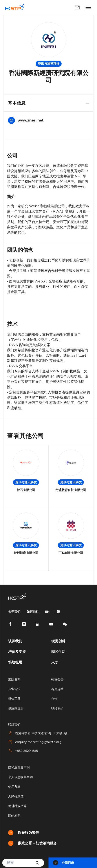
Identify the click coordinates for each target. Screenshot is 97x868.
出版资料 (14, 679)
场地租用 (15, 662)
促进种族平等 (17, 806)
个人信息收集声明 (20, 777)
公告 (54, 699)
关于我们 (14, 612)
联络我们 (77, 7)
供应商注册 (16, 708)
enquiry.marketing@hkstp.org (35, 742)
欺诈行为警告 (24, 833)
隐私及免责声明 (19, 767)
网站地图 (14, 816)
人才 (55, 662)
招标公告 (57, 679)
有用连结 (57, 689)
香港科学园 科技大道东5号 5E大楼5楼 (38, 733)
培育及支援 (17, 652)
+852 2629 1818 (23, 751)
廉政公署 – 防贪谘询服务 (33, 843)
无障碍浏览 (16, 796)
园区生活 (58, 652)
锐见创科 (58, 641)
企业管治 (14, 689)
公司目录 (64, 863)
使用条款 (14, 787)
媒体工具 (14, 699)
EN (47, 612)
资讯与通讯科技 (49, 64)
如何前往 (33, 612)
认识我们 (15, 641)
